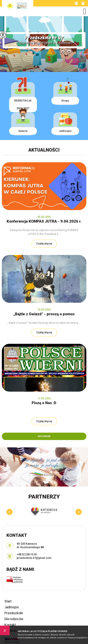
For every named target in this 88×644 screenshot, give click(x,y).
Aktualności (44, 150)
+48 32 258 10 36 (83, 3)
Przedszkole (14, 613)
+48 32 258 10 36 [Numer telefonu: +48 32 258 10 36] (27, 554)
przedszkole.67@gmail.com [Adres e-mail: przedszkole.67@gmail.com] (34, 558)
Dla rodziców (14, 619)
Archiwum (44, 436)
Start (8, 601)
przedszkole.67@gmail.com (76, 3)
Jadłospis (12, 607)
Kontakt (10, 625)
